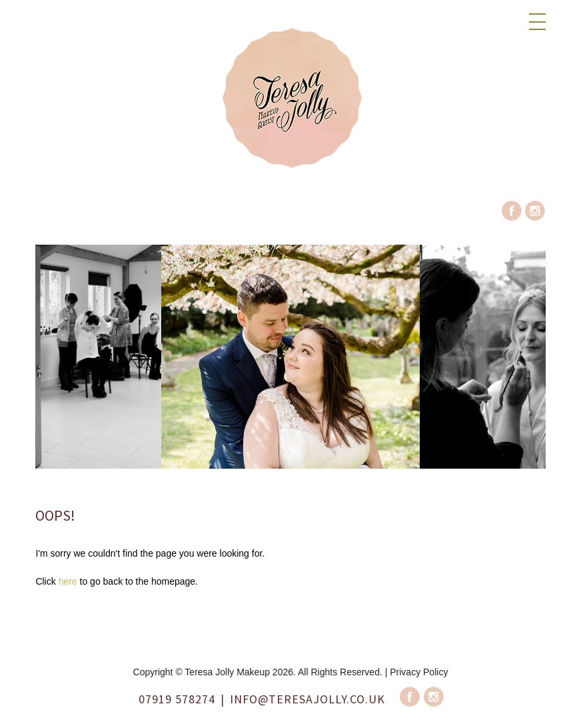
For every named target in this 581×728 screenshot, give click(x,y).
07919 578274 (177, 699)
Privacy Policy (419, 672)
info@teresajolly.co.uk (307, 699)
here (68, 581)
